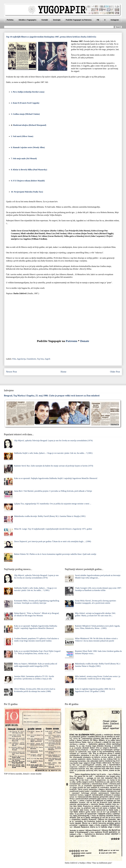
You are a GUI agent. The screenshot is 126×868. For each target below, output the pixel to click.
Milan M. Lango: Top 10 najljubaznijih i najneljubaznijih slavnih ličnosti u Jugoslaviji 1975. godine (53, 529)
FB (98, 20)
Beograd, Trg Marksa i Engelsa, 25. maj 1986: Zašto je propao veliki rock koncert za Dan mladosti (52, 396)
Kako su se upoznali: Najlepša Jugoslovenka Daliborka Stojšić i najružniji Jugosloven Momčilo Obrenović (56, 478)
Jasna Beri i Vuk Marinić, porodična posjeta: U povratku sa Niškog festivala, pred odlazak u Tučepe (53, 491)
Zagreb (47, 359)
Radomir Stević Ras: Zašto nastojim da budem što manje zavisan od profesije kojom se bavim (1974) (54, 466)
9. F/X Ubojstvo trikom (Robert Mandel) (28, 181)
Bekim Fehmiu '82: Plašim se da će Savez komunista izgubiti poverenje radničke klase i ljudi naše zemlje (55, 554)
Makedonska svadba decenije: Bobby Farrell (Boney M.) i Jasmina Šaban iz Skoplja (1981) (50, 516)
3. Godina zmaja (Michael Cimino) (25, 114)
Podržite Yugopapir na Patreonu (79, 20)
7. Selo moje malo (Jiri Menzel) (24, 158)
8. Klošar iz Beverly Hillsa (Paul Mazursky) (29, 170)
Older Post (115, 372)
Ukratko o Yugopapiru (27, 20)
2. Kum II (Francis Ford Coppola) (25, 103)
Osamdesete (31, 359)
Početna (10, 20)
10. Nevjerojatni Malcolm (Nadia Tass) (27, 192)
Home (63, 372)
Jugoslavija (21, 359)
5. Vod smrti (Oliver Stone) (22, 136)
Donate (85, 341)
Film (14, 359)
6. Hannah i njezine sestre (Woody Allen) (28, 147)
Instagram (115, 20)
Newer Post (12, 372)
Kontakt (45, 20)
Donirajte (57, 20)
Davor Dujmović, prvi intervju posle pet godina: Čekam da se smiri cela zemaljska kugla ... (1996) (53, 541)
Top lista (40, 359)
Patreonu (71, 341)
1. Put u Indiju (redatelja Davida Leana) (28, 92)
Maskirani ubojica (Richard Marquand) (30, 125)
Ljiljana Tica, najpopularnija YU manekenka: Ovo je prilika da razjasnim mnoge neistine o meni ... (53, 504)
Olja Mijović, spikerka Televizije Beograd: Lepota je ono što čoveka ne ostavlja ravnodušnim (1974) (53, 441)
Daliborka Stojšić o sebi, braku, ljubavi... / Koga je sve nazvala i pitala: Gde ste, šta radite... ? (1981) (53, 453)
